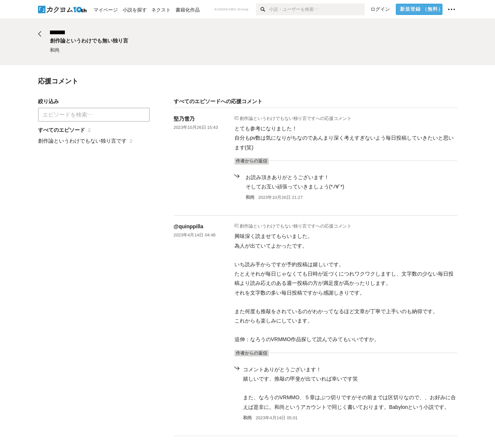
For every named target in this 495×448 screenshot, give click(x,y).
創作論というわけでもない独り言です (278, 118)
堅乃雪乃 (184, 119)
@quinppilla (189, 226)
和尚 (250, 197)
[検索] (263, 9)
